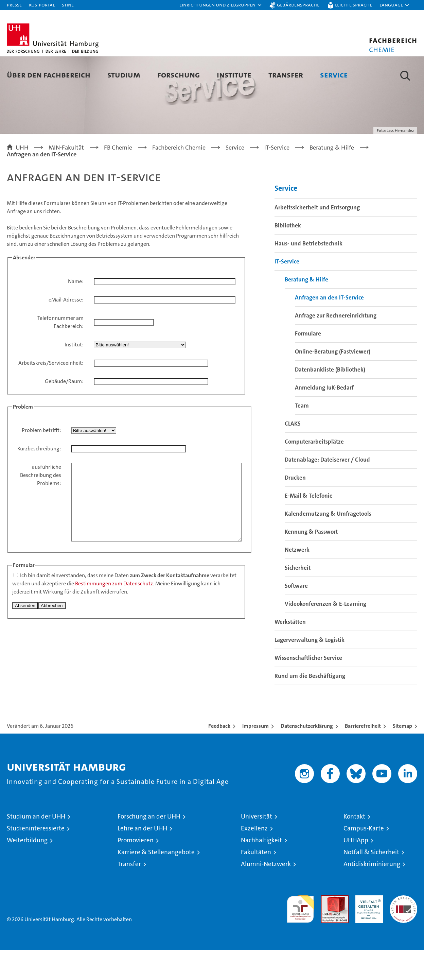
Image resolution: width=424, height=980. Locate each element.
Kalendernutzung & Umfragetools (328, 544)
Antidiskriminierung (372, 894)
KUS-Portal (42, 5)
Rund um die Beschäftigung (310, 706)
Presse (14, 5)
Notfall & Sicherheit (371, 882)
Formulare (308, 363)
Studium (124, 75)
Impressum (255, 756)
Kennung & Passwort (311, 562)
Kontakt (354, 846)
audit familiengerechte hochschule (301, 936)
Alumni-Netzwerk (266, 894)
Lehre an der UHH (142, 858)
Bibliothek (288, 255)
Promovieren (136, 870)
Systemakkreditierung (403, 929)
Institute (234, 75)
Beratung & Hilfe (306, 309)
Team (302, 435)
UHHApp (356, 870)
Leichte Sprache (354, 5)
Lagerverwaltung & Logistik (310, 670)
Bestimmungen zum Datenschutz (114, 629)
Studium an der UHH (36, 846)
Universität (257, 846)
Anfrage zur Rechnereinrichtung (336, 345)
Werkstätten (290, 652)
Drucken (295, 508)
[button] (221, 5)
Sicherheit (298, 598)
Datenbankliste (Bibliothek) (330, 399)
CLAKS (293, 453)
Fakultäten (256, 882)
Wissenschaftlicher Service (308, 688)
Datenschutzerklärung (307, 756)
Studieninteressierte (36, 858)
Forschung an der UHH (149, 846)
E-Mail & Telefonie (309, 526)
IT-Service (287, 291)
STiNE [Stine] (68, 5)
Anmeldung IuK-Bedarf (324, 417)
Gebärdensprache (298, 5)
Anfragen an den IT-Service (329, 327)
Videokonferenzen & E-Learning (325, 634)
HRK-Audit (367, 929)
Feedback (219, 756)
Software (296, 616)
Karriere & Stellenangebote (156, 882)
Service (334, 75)
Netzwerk (297, 580)
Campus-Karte (364, 858)
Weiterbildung (27, 870)
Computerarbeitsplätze (314, 471)
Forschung (179, 75)
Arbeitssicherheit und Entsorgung (317, 237)
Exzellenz (254, 858)
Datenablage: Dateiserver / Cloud (327, 489)
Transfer (286, 75)
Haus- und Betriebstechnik (308, 273)
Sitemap (402, 756)
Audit (328, 929)
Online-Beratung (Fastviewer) (333, 381)
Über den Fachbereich (49, 75)
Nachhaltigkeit (261, 870)
